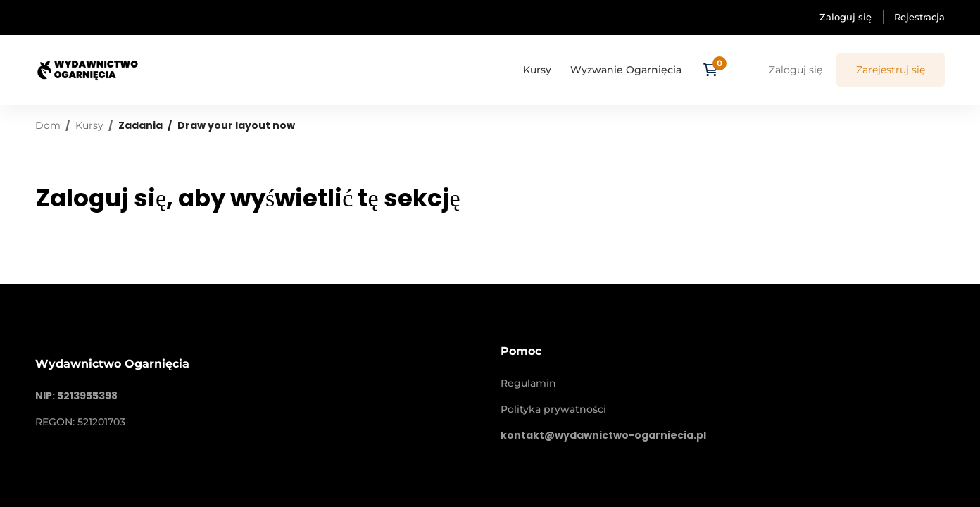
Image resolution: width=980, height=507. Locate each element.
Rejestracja (919, 17)
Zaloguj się (846, 17)
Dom (48, 125)
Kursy (89, 125)
